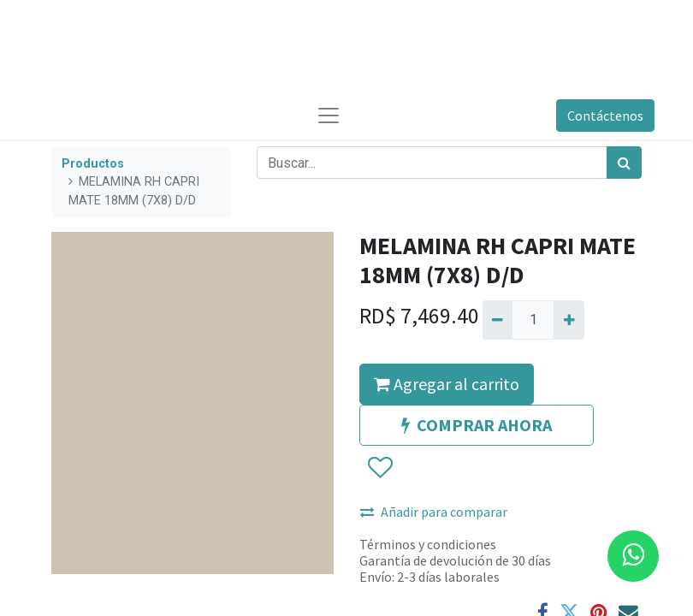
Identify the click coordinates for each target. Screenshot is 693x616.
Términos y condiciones (428, 544)
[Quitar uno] (498, 320)
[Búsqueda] (624, 163)
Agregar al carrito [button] (447, 384)
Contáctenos (605, 115)
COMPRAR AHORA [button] (477, 425)
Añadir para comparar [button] (434, 512)
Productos (93, 164)
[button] (379, 468)
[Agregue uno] (569, 320)
